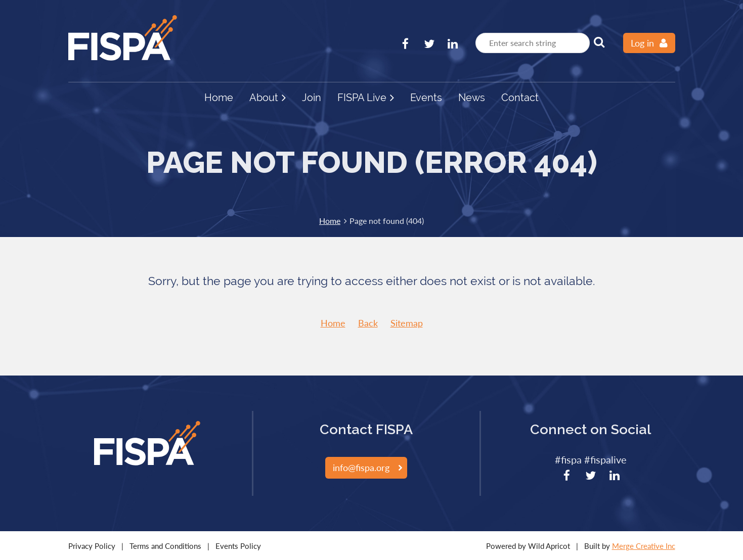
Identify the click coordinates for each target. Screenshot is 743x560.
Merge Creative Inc (644, 546)
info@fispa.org (361, 468)
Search (599, 42)
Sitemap (407, 323)
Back (368, 323)
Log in (642, 43)
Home (330, 221)
